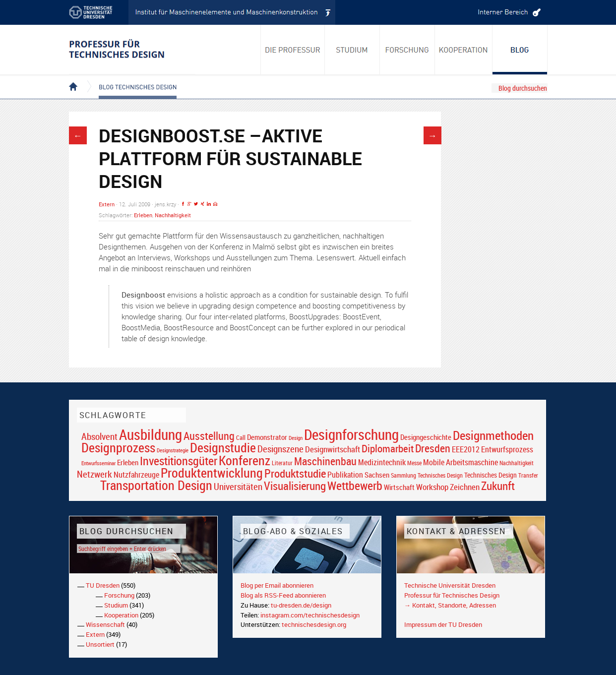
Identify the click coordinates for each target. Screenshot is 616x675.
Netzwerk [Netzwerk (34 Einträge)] (94, 474)
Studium (116, 605)
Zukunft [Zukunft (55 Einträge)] (498, 486)
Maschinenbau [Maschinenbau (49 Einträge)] (325, 461)
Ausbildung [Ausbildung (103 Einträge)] (151, 434)
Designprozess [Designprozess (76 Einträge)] (118, 447)
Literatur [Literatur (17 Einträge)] (282, 463)
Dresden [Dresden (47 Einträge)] (433, 448)
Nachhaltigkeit (173, 215)
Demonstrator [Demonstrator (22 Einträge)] (267, 437)
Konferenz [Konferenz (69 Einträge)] (245, 460)
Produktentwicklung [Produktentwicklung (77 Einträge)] (212, 473)
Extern (107, 204)
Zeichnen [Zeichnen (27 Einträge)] (465, 487)
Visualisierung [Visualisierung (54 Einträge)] (295, 486)
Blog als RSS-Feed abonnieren (283, 595)
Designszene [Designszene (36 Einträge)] (280, 449)
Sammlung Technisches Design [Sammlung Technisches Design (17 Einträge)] (427, 475)
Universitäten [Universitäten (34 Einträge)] (238, 486)
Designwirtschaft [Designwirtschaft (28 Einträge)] (333, 449)
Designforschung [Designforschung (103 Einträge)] (351, 434)
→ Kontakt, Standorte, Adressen (450, 605)
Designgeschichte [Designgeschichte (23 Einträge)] (426, 437)
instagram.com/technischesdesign (310, 615)
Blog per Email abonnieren (277, 585)
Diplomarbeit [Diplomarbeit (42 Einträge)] (388, 448)
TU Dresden (103, 585)
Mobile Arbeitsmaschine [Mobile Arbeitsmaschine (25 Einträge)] (461, 462)
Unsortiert (100, 644)
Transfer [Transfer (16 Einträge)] (528, 475)
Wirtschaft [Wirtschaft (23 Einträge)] (399, 487)
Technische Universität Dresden (450, 585)
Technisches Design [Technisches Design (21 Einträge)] (491, 475)
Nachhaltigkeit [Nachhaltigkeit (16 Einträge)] (517, 463)
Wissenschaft (105, 624)
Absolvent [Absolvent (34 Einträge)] (99, 436)
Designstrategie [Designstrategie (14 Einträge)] (173, 450)
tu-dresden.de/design (301, 605)
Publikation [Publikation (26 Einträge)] (345, 475)
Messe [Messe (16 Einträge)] (414, 463)
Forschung (119, 595)
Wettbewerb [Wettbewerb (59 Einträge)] (355, 486)
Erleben (143, 215)
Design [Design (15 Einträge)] (296, 438)
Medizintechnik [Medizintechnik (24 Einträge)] (382, 462)
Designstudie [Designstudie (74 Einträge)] (223, 447)
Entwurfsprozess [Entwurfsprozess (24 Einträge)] (507, 450)
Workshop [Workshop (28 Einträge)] (432, 487)
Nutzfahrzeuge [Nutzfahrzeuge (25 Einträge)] (136, 475)
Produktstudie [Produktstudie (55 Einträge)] (295, 473)
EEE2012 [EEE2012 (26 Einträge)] (466, 449)
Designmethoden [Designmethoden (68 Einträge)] (493, 435)
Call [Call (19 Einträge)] (241, 437)
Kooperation (121, 615)
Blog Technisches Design (130, 78)
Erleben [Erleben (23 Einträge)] (128, 462)
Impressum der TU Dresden (443, 624)
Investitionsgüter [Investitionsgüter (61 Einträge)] (179, 461)
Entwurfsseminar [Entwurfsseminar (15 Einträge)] (98, 463)
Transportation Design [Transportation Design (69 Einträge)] (156, 485)
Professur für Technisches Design (452, 595)
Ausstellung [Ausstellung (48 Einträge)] (209, 436)
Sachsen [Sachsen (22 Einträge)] (377, 475)
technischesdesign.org (314, 624)
